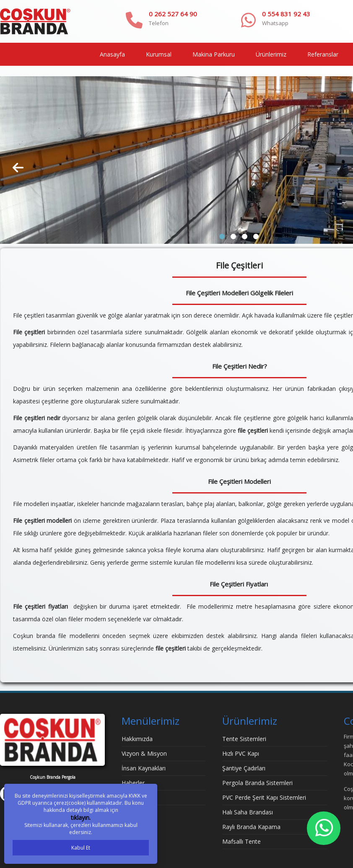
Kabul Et (81, 848)
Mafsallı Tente (241, 841)
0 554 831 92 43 (286, 14)
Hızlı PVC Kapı (241, 753)
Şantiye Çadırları (244, 768)
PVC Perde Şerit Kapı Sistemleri (264, 797)
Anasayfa (112, 54)
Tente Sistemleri (244, 739)
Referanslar (323, 54)
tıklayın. (81, 818)
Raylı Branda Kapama (251, 827)
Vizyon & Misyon (144, 753)
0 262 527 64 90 (173, 14)
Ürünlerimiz (271, 54)
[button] (222, 236)
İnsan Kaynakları (144, 768)
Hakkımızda (137, 739)
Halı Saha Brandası (248, 812)
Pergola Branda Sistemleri (257, 783)
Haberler (133, 783)
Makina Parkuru (214, 54)
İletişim (131, 797)
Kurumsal (159, 54)
